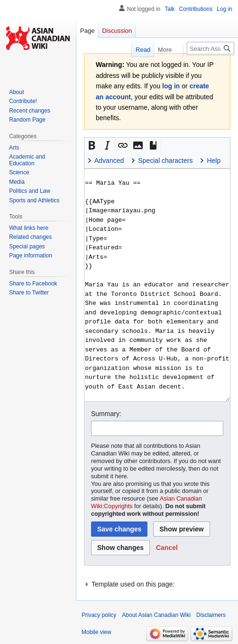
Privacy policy (99, 615)
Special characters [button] (165, 161)
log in (171, 86)
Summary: (106, 414)
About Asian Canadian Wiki (156, 615)
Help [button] (214, 161)
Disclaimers (211, 615)
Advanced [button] (109, 161)
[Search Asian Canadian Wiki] (211, 48)
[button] (92, 145)
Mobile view (96, 632)
